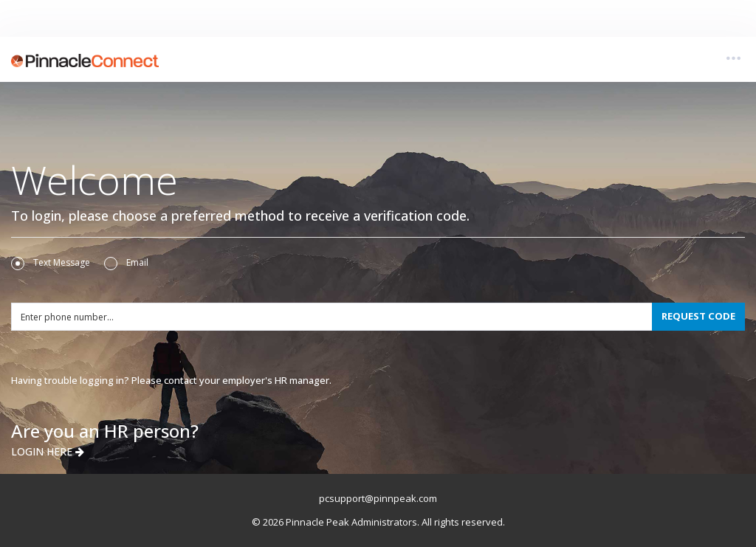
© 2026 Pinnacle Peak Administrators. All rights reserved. (378, 522)
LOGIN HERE (48, 451)
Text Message (51, 263)
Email (126, 263)
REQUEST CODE (698, 316)
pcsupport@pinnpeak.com (378, 498)
